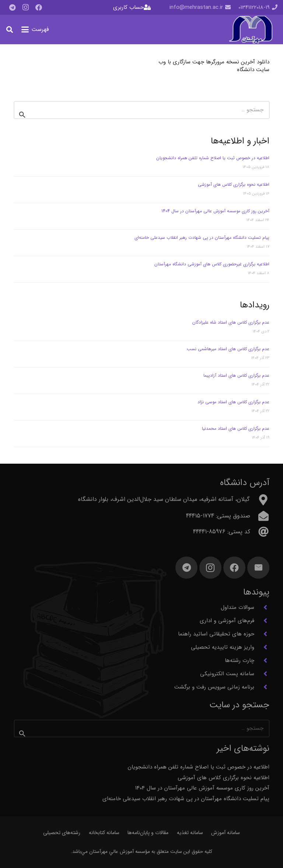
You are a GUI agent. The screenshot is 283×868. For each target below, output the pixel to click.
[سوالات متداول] (262, 607)
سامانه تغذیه (190, 833)
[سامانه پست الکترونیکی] (262, 674)
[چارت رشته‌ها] (262, 660)
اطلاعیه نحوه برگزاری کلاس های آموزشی (234, 184)
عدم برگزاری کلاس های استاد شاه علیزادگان (231, 322)
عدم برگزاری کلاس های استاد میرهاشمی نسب (228, 349)
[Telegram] (12, 7)
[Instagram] (25, 7)
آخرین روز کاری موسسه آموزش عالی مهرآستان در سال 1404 (215, 211)
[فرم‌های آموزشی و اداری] (262, 621)
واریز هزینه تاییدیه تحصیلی (223, 647)
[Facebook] (39, 7)
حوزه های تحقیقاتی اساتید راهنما (216, 634)
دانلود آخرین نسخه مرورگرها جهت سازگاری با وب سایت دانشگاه (214, 66)
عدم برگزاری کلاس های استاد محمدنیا (236, 428)
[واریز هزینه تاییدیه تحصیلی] (262, 647)
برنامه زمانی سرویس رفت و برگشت (214, 687)
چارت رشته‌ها (240, 660)
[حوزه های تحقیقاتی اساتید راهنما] (262, 634)
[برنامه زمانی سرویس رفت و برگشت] (262, 687)
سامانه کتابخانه (104, 833)
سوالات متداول (237, 607)
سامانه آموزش (226, 833)
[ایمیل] (258, 568)
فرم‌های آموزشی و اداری (227, 621)
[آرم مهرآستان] (251, 30)
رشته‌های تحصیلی (62, 833)
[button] (35, 29)
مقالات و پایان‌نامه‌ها (148, 833)
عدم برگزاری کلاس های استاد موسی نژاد (233, 402)
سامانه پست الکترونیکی (227, 674)
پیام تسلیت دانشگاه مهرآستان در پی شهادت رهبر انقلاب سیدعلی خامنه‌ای (202, 238)
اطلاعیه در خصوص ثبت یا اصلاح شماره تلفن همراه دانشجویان (213, 158)
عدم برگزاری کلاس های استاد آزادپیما (236, 375)
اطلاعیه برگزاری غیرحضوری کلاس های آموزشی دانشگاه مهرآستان (211, 264)
